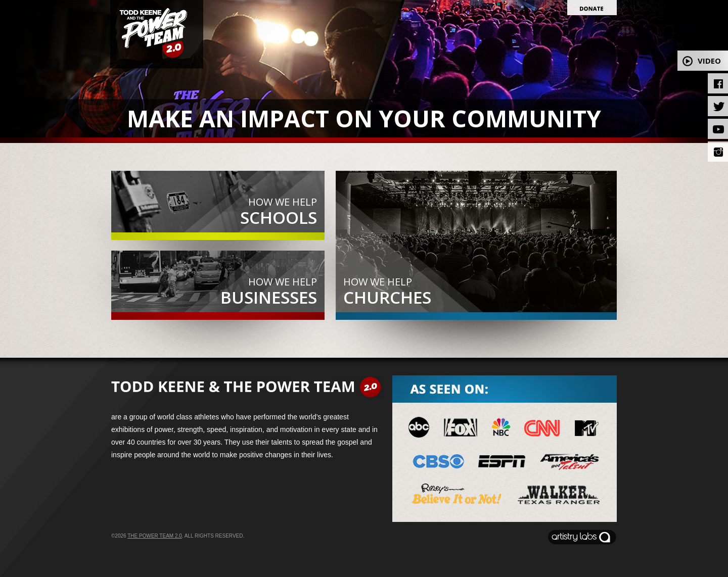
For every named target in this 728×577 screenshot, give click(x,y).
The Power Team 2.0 (155, 536)
